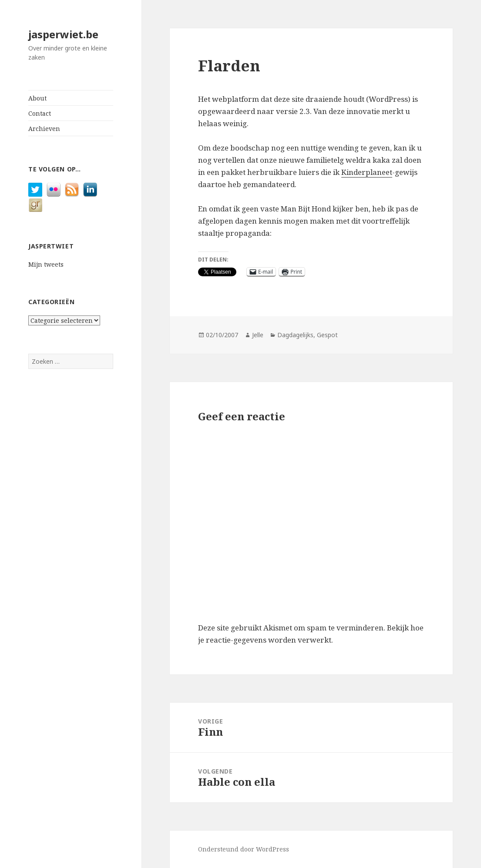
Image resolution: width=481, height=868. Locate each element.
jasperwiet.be (63, 34)
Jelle (258, 335)
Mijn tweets (46, 264)
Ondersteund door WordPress (244, 849)
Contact (40, 113)
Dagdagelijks (295, 335)
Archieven (44, 129)
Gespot (327, 335)
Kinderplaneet (367, 172)
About (37, 98)
